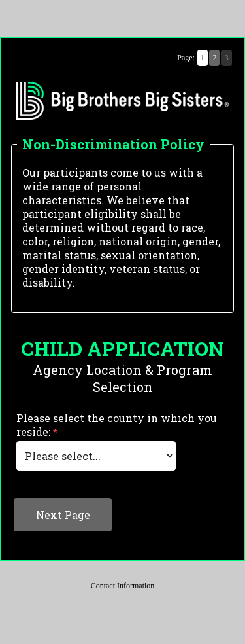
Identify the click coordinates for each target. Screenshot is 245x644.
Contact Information (123, 586)
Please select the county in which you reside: (117, 425)
